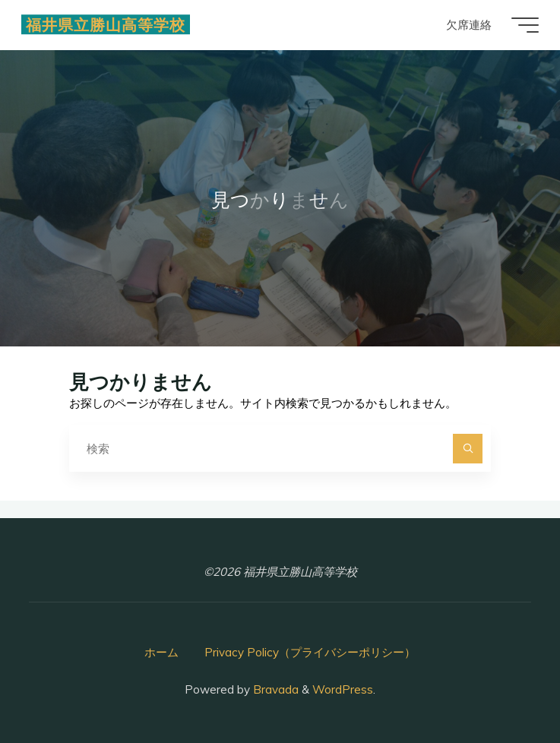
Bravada (274, 689)
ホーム (161, 652)
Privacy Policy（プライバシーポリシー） (310, 652)
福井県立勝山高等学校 (107, 24)
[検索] (468, 449)
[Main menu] (524, 25)
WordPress (343, 689)
